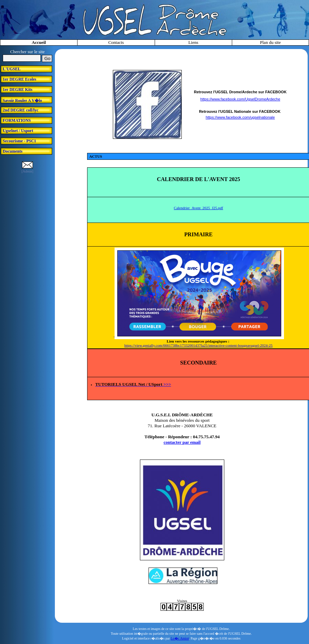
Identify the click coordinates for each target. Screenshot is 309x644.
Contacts (116, 42)
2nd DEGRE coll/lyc (21, 110)
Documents (13, 151)
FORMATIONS (17, 120)
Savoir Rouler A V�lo (22, 100)
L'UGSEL (12, 69)
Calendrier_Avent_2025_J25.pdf (199, 208)
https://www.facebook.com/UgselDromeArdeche (240, 99)
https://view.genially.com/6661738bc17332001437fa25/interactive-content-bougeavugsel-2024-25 (199, 345)
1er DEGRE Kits (17, 90)
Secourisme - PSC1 (19, 141)
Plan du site (270, 42)
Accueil (39, 42)
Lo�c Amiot (180, 638)
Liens (193, 42)
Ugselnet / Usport (18, 131)
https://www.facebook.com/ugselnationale (240, 117)
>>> (167, 384)
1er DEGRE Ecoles (20, 79)
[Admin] (27, 171)
